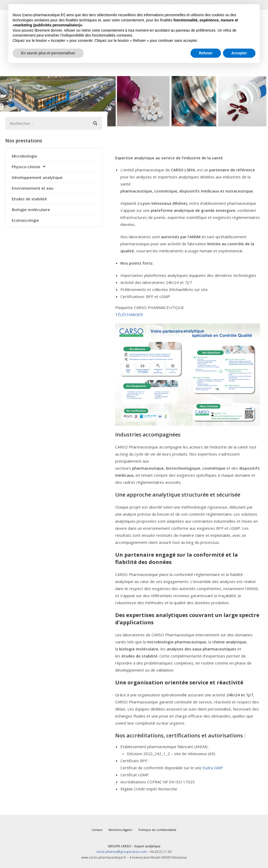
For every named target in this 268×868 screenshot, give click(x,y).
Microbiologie (24, 156)
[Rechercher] (96, 123)
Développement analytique (37, 177)
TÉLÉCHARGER (129, 314)
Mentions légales (120, 830)
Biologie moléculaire (31, 209)
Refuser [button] (206, 53)
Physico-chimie (29, 167)
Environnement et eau (33, 188)
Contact (97, 830)
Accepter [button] (239, 53)
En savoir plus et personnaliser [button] (48, 53)
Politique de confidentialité (157, 830)
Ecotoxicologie (25, 220)
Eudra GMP (213, 768)
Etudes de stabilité (29, 199)
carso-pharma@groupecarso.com (121, 852)
